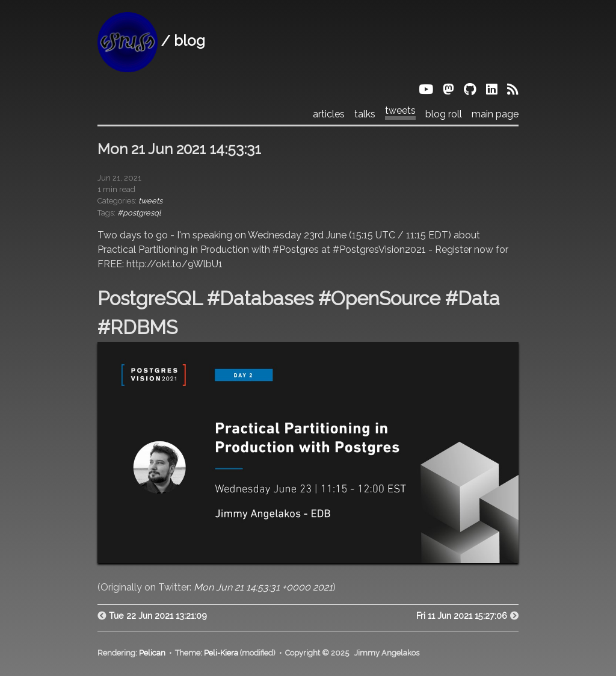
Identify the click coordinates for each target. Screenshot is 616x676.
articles (329, 114)
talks (365, 114)
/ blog (151, 41)
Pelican (152, 653)
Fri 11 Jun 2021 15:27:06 (462, 616)
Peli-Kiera (221, 653)
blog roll (444, 114)
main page (495, 114)
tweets (400, 111)
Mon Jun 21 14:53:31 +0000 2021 (263, 587)
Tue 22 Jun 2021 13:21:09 (158, 616)
